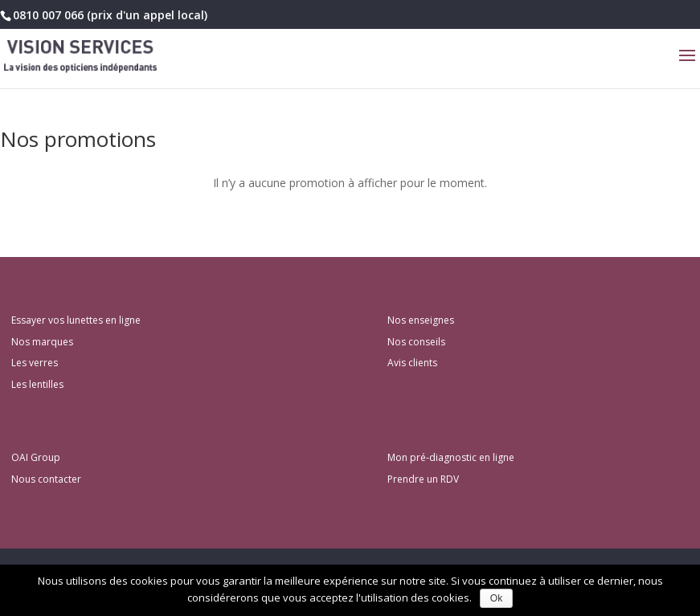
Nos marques (42, 342)
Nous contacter (46, 479)
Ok (496, 598)
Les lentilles (37, 384)
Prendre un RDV (423, 479)
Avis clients (412, 363)
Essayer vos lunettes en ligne (76, 320)
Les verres (35, 363)
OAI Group (36, 457)
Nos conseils (416, 342)
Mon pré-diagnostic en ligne (451, 457)
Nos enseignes (421, 320)
